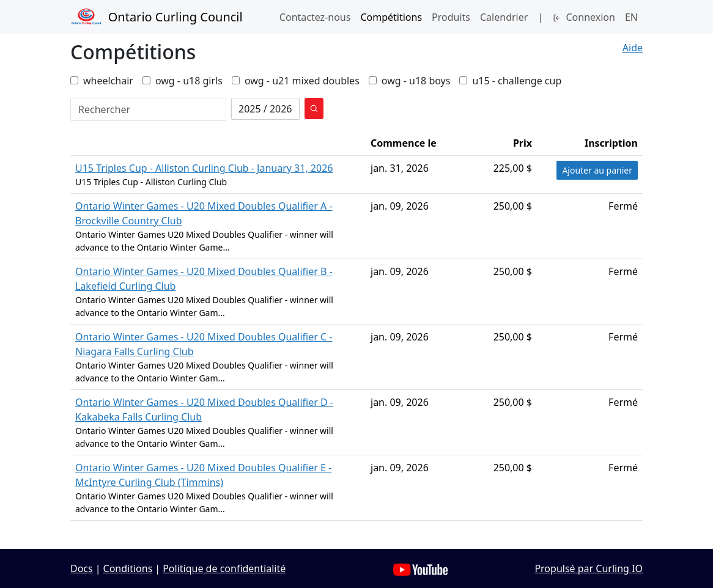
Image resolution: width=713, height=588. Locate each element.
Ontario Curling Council (157, 17)
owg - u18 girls (183, 81)
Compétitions (391, 17)
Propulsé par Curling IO (589, 568)
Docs (82, 568)
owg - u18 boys (410, 81)
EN (631, 17)
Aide (633, 48)
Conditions (128, 568)
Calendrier (504, 17)
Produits (451, 17)
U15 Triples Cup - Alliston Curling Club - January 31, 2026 (204, 168)
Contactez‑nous (315, 17)
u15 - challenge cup (510, 81)
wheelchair (102, 81)
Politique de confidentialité (224, 568)
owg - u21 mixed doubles (296, 81)
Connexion (584, 17)
